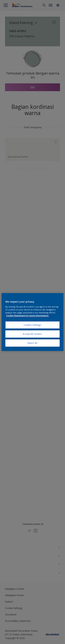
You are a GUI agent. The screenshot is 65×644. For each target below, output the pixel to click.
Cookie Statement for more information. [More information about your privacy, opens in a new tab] (27, 316)
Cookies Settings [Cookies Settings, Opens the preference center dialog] (32, 325)
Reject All (33, 343)
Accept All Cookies (32, 334)
